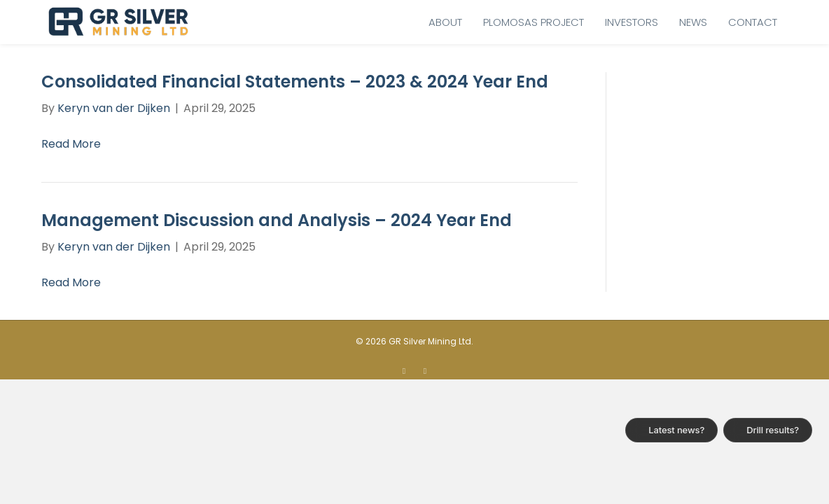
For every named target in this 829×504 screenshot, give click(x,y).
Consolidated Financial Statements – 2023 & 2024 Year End (295, 82)
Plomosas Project (534, 22)
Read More (71, 144)
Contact (753, 22)
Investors (632, 22)
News (693, 22)
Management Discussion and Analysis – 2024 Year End (277, 220)
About (445, 22)
